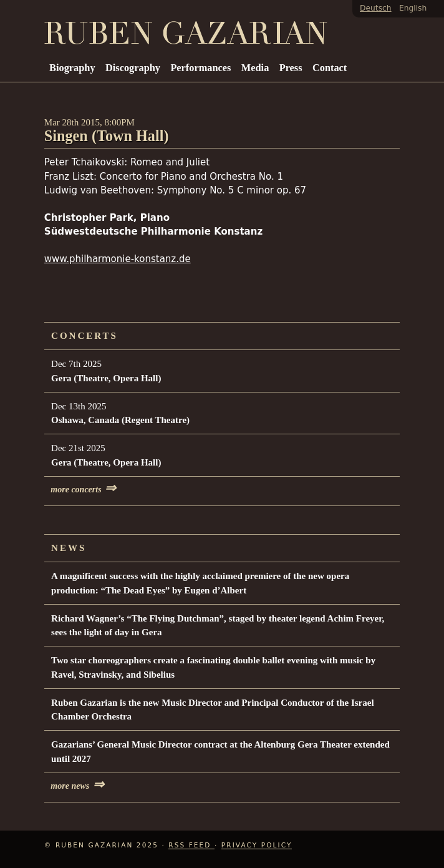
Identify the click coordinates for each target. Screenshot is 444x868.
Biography (72, 68)
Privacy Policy (257, 845)
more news (77, 786)
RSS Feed (191, 845)
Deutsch (376, 8)
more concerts (83, 490)
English (413, 8)
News (69, 548)
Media (255, 68)
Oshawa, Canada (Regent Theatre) (120, 420)
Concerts (84, 336)
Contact (330, 68)
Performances (200, 68)
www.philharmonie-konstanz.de (118, 259)
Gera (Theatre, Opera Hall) (106, 378)
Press (291, 68)
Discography (133, 68)
